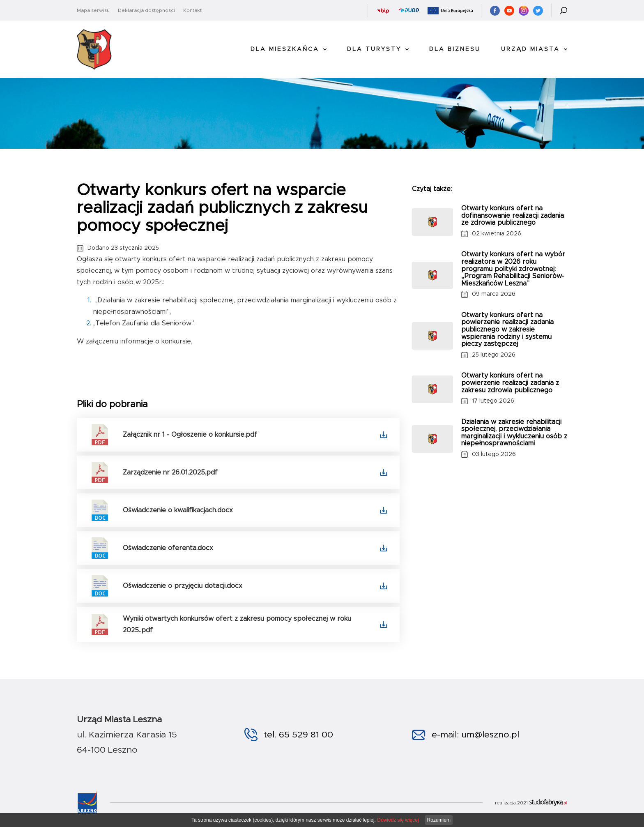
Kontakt (192, 10)
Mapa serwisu (93, 10)
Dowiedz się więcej (398, 820)
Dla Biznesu (455, 49)
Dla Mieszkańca (285, 49)
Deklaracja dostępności (146, 10)
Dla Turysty (374, 49)
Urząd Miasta (530, 49)
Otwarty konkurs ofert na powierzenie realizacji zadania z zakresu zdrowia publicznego (510, 383)
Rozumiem (439, 820)
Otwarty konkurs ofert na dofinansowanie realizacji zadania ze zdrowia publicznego (513, 215)
